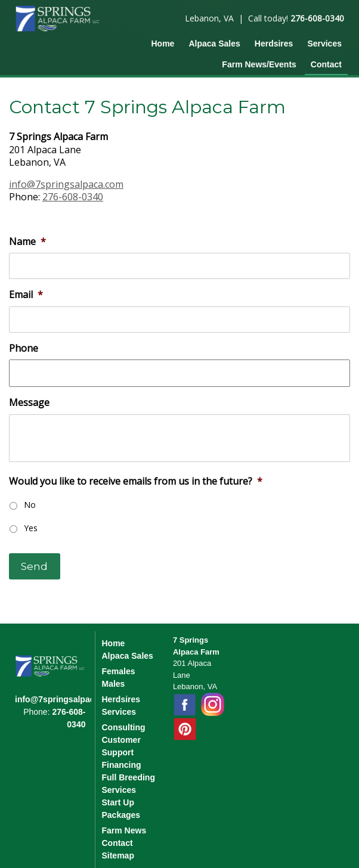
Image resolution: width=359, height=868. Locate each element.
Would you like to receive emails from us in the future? (136, 481)
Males (113, 684)
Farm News (124, 830)
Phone (24, 348)
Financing (121, 765)
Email (26, 295)
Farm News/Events (259, 64)
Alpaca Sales (214, 44)
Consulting (123, 727)
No (30, 505)
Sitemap (117, 855)
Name (27, 242)
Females (118, 671)
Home (163, 44)
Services (324, 44)
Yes (31, 528)
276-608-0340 (317, 18)
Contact (326, 64)
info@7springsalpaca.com (66, 184)
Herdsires (274, 44)
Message (29, 403)
